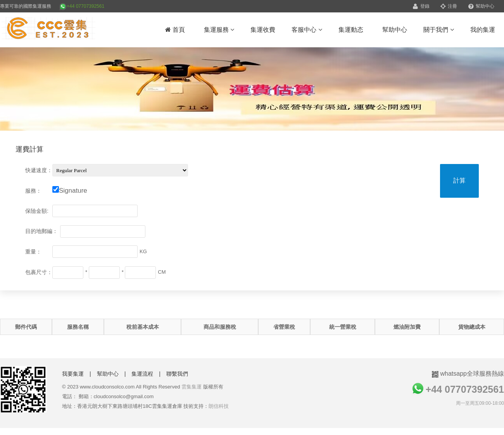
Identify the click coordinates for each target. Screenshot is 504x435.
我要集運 (73, 374)
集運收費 (263, 30)
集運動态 (351, 30)
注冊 (449, 6)
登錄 (421, 6)
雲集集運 (192, 387)
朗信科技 (219, 406)
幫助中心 (481, 6)
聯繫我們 (177, 374)
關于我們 (438, 30)
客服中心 (307, 30)
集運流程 (142, 374)
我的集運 (483, 30)
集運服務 (219, 30)
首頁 (175, 30)
